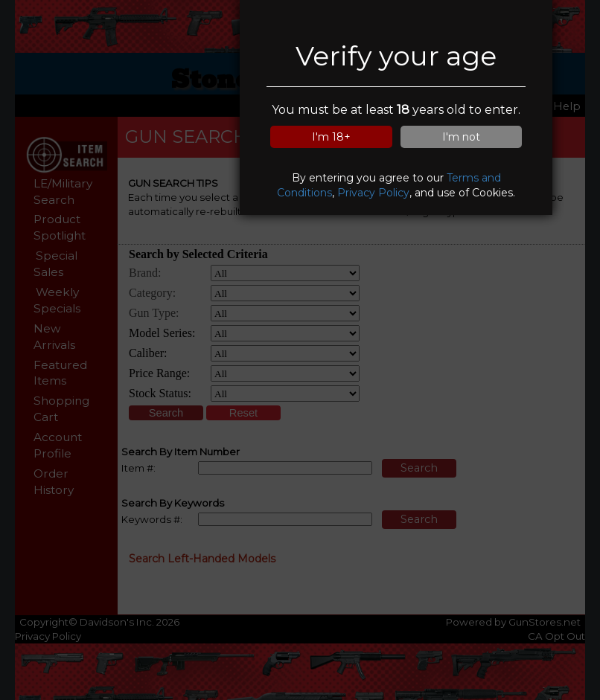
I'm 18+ (331, 137)
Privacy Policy (373, 193)
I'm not (461, 137)
